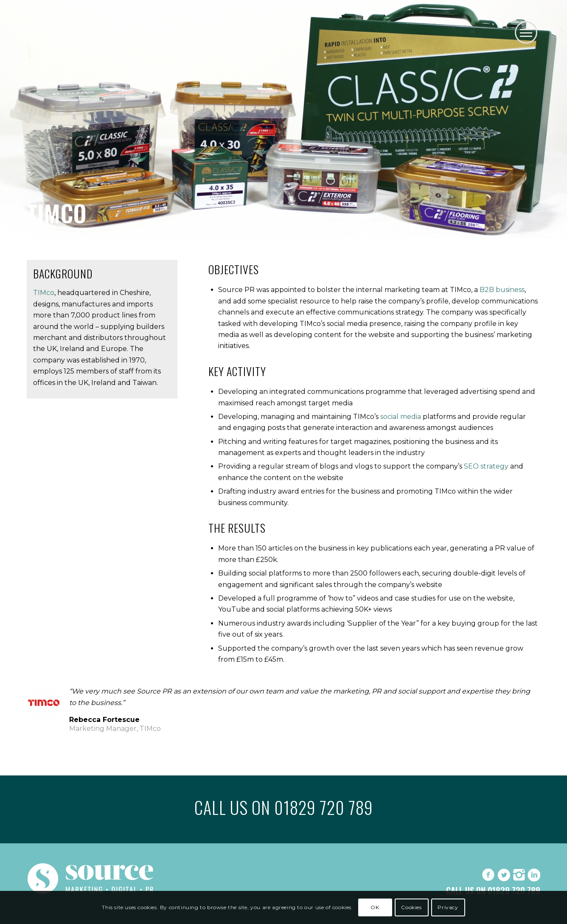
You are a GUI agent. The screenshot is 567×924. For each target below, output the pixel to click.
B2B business (502, 290)
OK (375, 907)
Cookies (411, 907)
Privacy (448, 907)
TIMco (44, 293)
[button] (526, 32)
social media (401, 417)
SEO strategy (486, 466)
